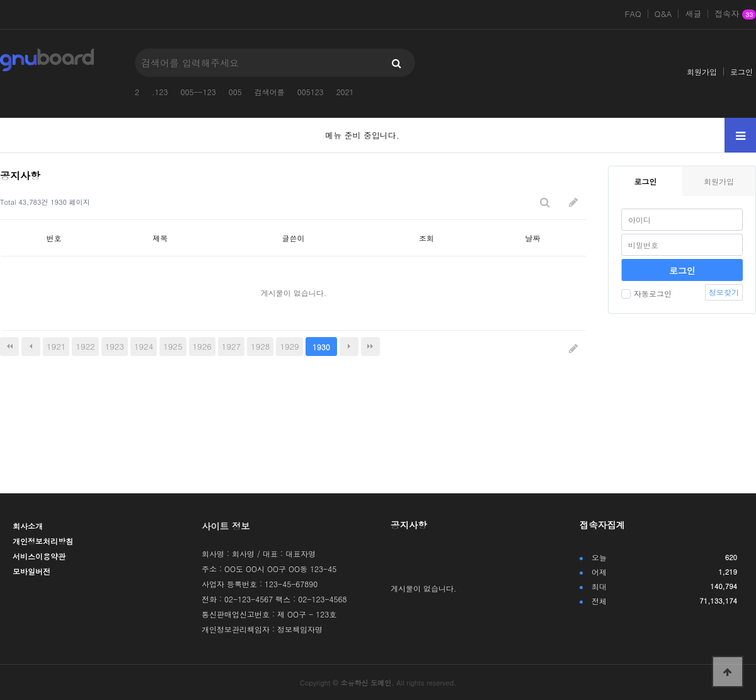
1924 (144, 346)
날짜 (533, 238)
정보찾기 (724, 292)
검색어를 (270, 92)
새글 (693, 14)
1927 (231, 346)
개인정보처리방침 (43, 541)
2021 (345, 92)
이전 (31, 347)
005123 (311, 92)
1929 (289, 346)
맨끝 (370, 347)
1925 (173, 346)
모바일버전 (31, 571)
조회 (427, 238)
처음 (9, 347)
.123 (160, 92)
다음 (349, 347)
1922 (85, 346)
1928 (260, 346)
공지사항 (409, 525)
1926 (202, 346)
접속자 (735, 14)
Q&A (663, 14)
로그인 (742, 72)
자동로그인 (646, 293)
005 (235, 92)
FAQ (633, 14)
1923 (115, 346)
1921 (56, 346)
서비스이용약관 (39, 556)
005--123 (198, 92)
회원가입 (702, 72)
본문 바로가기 (0, 0)
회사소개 (28, 526)
